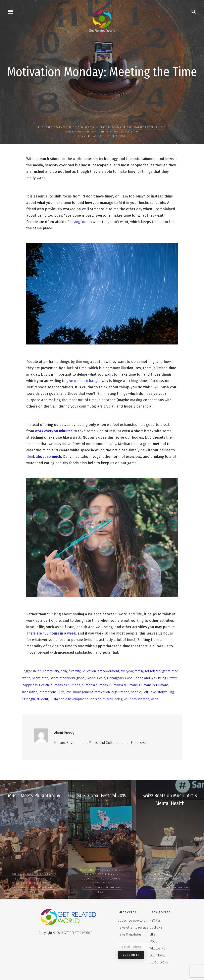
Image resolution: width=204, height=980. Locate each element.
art (40, 671)
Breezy (89, 127)
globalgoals (115, 678)
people (136, 692)
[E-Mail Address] (134, 947)
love (69, 692)
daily (64, 671)
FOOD (116, 127)
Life (62, 692)
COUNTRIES (157, 955)
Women (144, 699)
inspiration (30, 692)
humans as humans (65, 685)
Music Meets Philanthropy (34, 795)
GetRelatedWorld (62, 678)
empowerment (108, 671)
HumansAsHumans (123, 685)
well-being (115, 699)
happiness (30, 685)
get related (153, 671)
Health (44, 685)
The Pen (154, 879)
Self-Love (149, 692)
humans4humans (95, 685)
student (42, 699)
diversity (74, 671)
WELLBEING (132, 132)
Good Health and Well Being (146, 678)
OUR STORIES (135, 127)
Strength (29, 699)
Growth (173, 678)
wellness (130, 699)
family (139, 671)
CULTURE (105, 127)
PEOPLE (150, 127)
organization (120, 692)
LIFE (123, 127)
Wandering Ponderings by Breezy (99, 132)
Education (89, 671)
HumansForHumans (154, 685)
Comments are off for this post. (102, 136)
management (83, 692)
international (48, 692)
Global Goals (96, 678)
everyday (127, 671)
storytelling (166, 692)
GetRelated (40, 678)
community (51, 671)
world (155, 699)
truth (102, 699)
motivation (102, 692)
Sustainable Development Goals (73, 699)
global (81, 678)
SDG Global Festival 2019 (102, 795)
